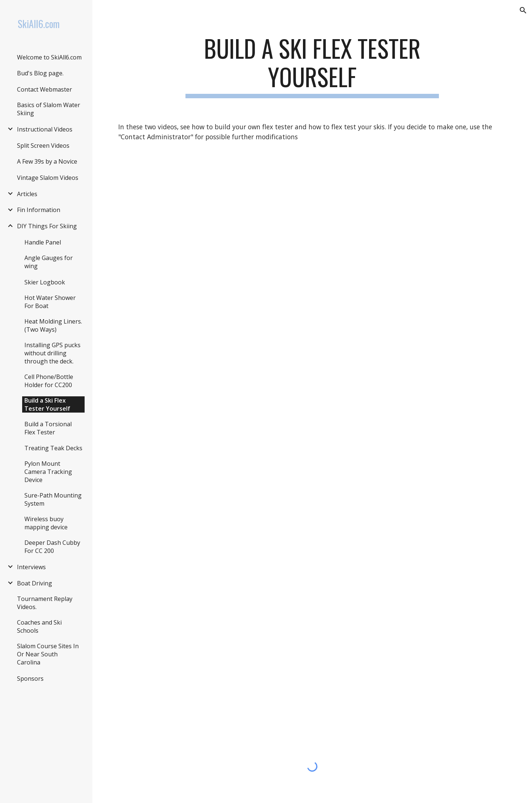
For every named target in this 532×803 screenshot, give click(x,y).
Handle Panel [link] (43, 242)
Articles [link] (27, 194)
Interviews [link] (31, 567)
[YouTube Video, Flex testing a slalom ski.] (312, 286)
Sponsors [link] (30, 679)
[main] (312, 66)
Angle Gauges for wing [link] (49, 262)
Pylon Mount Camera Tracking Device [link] (48, 472)
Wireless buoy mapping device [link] (46, 523)
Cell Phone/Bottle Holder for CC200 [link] (49, 381)
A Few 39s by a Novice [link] (47, 161)
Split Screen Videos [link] (43, 146)
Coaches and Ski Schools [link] (39, 626)
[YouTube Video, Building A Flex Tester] (312, 574)
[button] (523, 10)
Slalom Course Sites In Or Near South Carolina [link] (48, 654)
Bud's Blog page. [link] (40, 73)
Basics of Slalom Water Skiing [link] (49, 109)
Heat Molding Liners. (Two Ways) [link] (53, 325)
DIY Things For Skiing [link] (47, 226)
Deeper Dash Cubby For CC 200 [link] (52, 547)
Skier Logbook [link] (45, 282)
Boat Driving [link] (35, 583)
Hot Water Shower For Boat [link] (50, 302)
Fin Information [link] (39, 210)
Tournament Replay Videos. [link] (45, 603)
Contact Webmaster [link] (45, 89)
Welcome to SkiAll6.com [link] (49, 57)
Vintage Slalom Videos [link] (48, 178)
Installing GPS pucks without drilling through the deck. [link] (52, 353)
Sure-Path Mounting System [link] (53, 499)
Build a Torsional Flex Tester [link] (48, 428)
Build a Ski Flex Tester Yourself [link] (47, 404)
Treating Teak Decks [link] (53, 448)
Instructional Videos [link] (45, 129)
